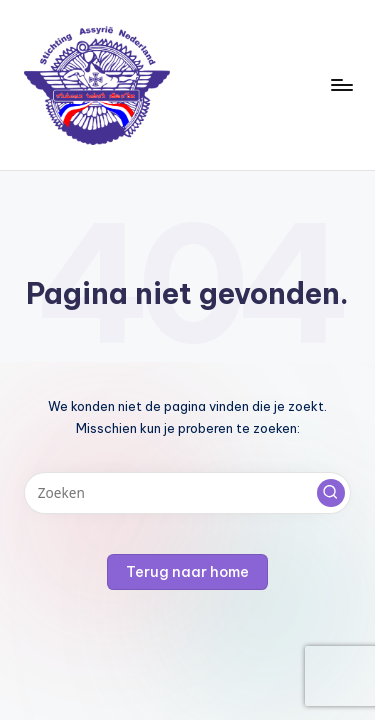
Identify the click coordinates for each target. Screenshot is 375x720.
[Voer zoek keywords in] (187, 493)
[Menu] (341, 84)
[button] (331, 493)
